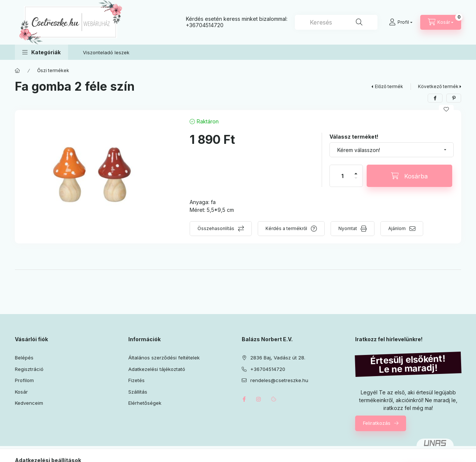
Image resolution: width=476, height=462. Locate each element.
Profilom (24, 380)
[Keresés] (359, 22)
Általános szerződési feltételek (164, 358)
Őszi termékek (53, 70)
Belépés (24, 358)
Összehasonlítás (216, 228)
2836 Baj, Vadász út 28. (278, 358)
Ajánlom (397, 228)
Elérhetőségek (145, 403)
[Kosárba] (409, 176)
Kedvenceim (29, 403)
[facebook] (435, 98)
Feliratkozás (377, 423)
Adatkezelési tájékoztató (157, 369)
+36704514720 (205, 25)
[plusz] (356, 170)
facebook (244, 399)
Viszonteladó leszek (106, 52)
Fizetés (136, 380)
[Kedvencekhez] (446, 109)
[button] (41, 52)
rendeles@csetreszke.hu (279, 380)
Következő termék (438, 86)
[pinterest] (454, 98)
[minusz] (356, 181)
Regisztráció (29, 369)
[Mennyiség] (342, 176)
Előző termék (389, 86)
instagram (259, 399)
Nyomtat (348, 228)
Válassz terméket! (354, 137)
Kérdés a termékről (286, 228)
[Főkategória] (17, 71)
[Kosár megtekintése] (441, 22)
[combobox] (336, 22)
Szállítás (138, 392)
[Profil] (401, 22)
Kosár (21, 392)
